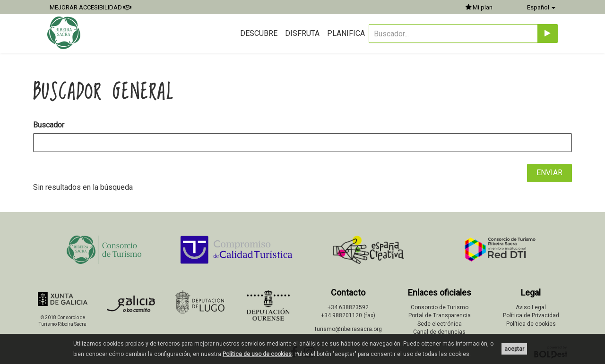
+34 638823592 (348, 307)
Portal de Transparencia (440, 315)
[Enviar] (548, 34)
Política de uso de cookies (257, 354)
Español (541, 7)
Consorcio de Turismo (440, 307)
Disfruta (302, 33)
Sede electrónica (440, 324)
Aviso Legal (531, 307)
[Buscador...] (453, 34)
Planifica (346, 33)
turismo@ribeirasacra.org (348, 329)
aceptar (514, 349)
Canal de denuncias (439, 332)
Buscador (49, 125)
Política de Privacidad (531, 315)
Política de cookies (531, 324)
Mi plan (479, 7)
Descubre (259, 33)
